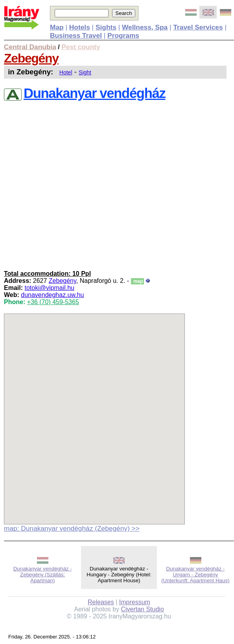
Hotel (66, 72)
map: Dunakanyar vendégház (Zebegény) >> (72, 528)
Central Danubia (30, 47)
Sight (85, 72)
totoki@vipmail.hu (49, 288)
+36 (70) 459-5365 (53, 302)
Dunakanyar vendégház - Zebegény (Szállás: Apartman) (43, 575)
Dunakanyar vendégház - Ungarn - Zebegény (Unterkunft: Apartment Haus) (195, 575)
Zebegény (31, 58)
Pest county (81, 47)
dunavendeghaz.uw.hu (52, 295)
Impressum (135, 602)
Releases (101, 602)
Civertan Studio (142, 609)
